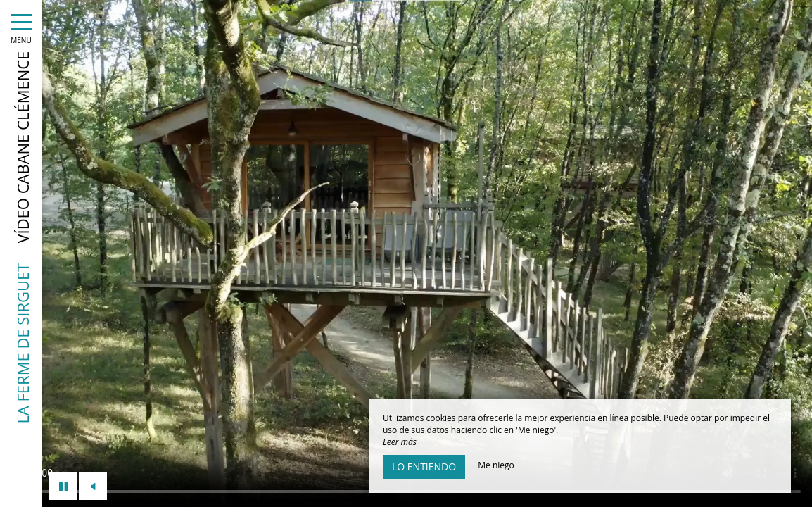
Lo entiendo (424, 467)
